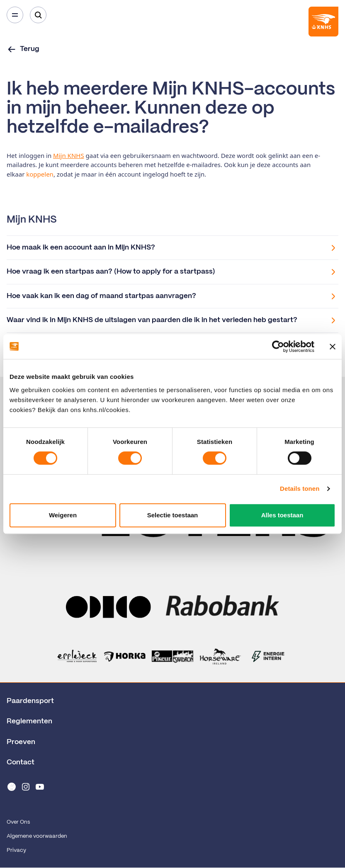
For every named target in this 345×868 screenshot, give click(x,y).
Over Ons (18, 822)
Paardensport (30, 701)
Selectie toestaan (173, 515)
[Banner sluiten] (333, 347)
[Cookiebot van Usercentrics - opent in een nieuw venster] (278, 347)
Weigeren (63, 515)
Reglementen (29, 721)
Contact (21, 762)
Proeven (21, 742)
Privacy (16, 850)
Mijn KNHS (69, 155)
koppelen (40, 174)
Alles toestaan (282, 515)
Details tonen (300, 489)
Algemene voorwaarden (37, 836)
